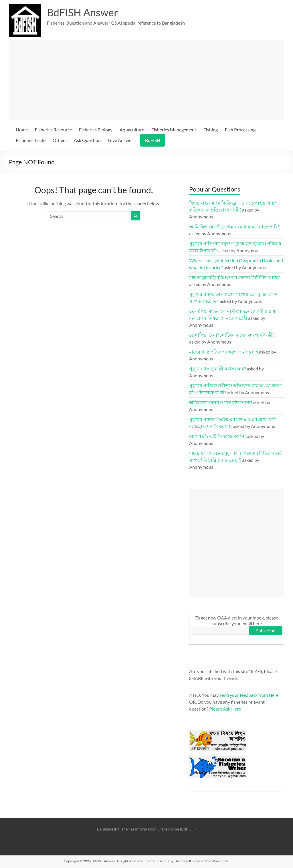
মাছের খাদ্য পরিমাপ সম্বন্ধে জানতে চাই (224, 352)
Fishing (211, 130)
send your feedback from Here (249, 695)
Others (60, 140)
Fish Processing (240, 130)
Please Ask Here (225, 709)
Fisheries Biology (96, 130)
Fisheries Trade (31, 140)
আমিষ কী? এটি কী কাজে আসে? (218, 436)
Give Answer (120, 140)
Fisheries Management (174, 130)
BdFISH (153, 140)
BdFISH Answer (83, 12)
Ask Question (87, 140)
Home (22, 130)
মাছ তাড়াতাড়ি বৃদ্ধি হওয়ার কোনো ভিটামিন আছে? (234, 277)
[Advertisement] (146, 80)
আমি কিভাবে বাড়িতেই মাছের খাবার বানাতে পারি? (234, 227)
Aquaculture (132, 130)
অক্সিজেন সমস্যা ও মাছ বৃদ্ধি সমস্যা (221, 402)
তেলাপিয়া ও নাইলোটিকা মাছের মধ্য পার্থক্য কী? (232, 335)
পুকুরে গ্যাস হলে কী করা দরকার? (217, 369)
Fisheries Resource (53, 130)
